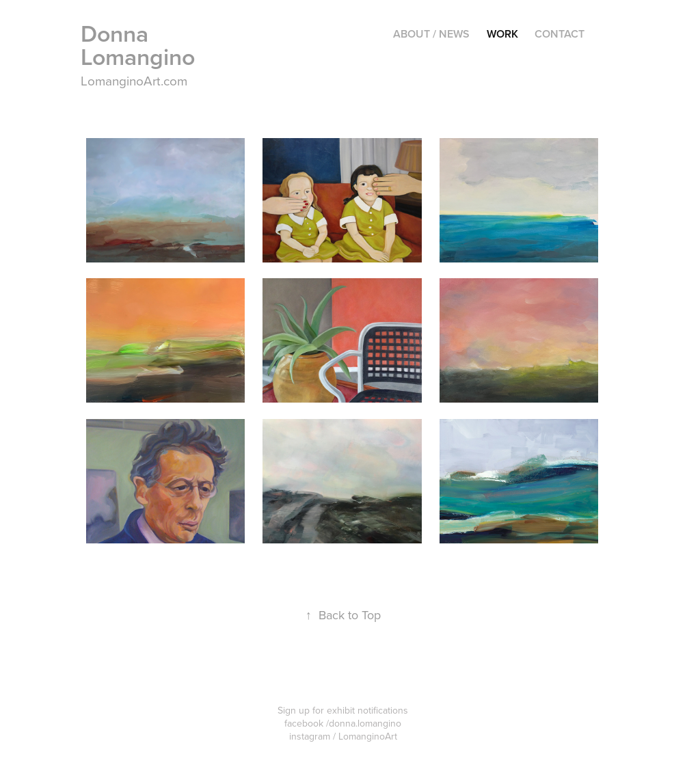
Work (502, 34)
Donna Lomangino (138, 45)
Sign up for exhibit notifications (343, 710)
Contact (560, 34)
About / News (431, 34)
